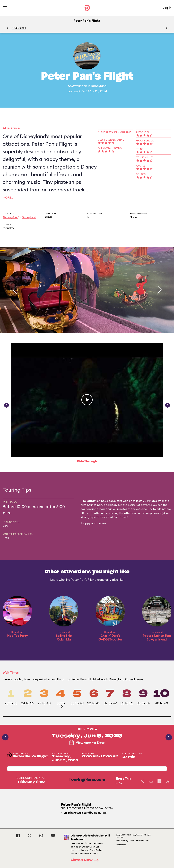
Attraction (80, 86)
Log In (167, 8)
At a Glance (19, 28)
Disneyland (99, 86)
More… (8, 198)
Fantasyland (10, 217)
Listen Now (86, 860)
